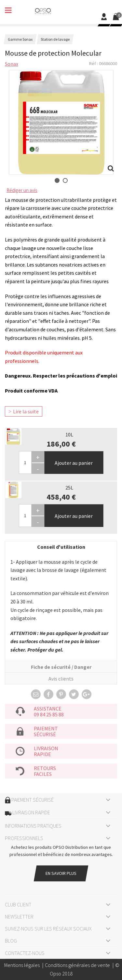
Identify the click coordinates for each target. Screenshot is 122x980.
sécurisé (45, 734)
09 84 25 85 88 (49, 714)
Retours (45, 768)
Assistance (48, 709)
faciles (43, 774)
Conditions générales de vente (77, 965)
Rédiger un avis (22, 190)
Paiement (46, 728)
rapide (42, 754)
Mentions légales (22, 965)
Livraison (46, 748)
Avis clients (61, 679)
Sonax (12, 64)
